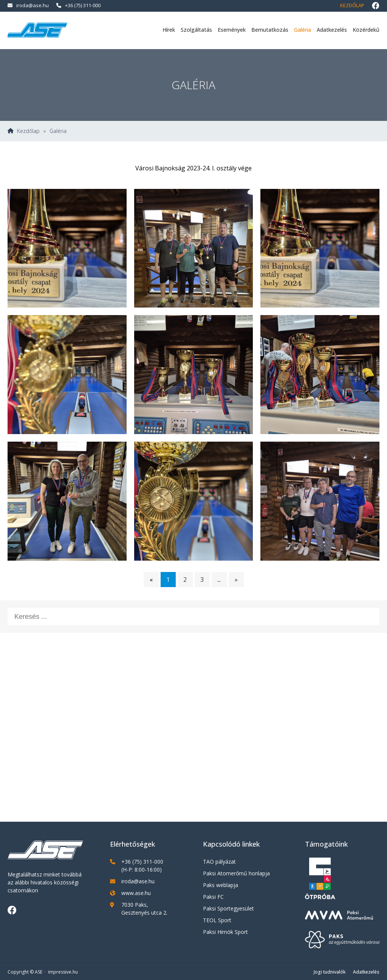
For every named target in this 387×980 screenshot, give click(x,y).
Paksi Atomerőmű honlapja (236, 873)
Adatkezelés (332, 30)
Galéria (303, 30)
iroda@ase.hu (28, 5)
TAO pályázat (219, 862)
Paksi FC (213, 897)
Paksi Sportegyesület (228, 908)
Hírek (169, 30)
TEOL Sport (217, 920)
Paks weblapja (221, 885)
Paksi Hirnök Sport (225, 932)
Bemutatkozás (270, 30)
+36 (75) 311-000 (78, 5)
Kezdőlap (352, 5)
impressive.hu (63, 972)
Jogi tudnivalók (330, 972)
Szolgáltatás (196, 30)
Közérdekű (366, 30)
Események (232, 30)
